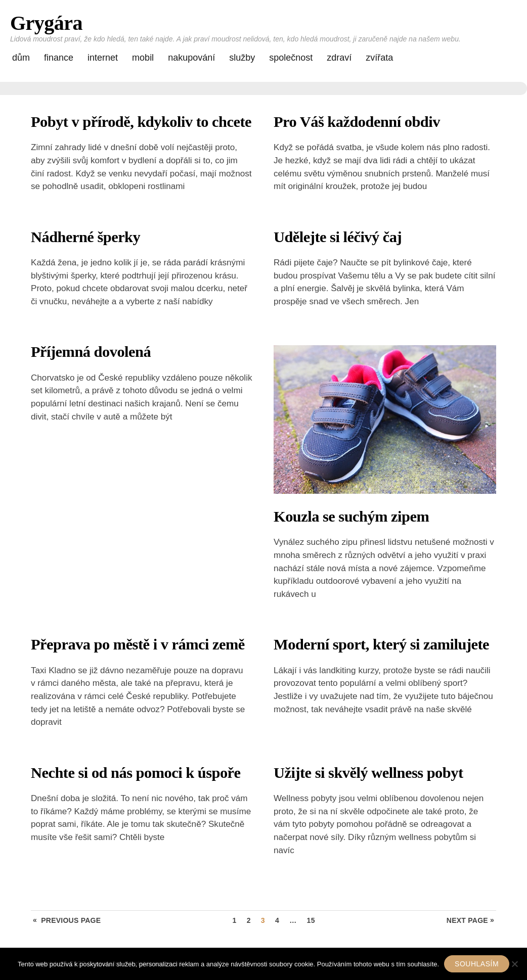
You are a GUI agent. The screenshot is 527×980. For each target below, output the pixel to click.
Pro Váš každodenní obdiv (357, 122)
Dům (21, 58)
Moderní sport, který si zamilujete (381, 644)
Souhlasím (477, 964)
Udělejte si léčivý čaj (338, 237)
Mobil (143, 58)
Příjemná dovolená (91, 352)
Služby (242, 58)
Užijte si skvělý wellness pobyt (368, 773)
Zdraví (339, 58)
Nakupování (191, 58)
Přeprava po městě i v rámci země (138, 644)
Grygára (46, 23)
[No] (514, 964)
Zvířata (379, 58)
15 (311, 920)
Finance (59, 58)
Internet (103, 58)
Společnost (291, 58)
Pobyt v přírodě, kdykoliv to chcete (141, 122)
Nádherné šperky (85, 237)
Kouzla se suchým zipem (351, 517)
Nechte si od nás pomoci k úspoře (136, 773)
